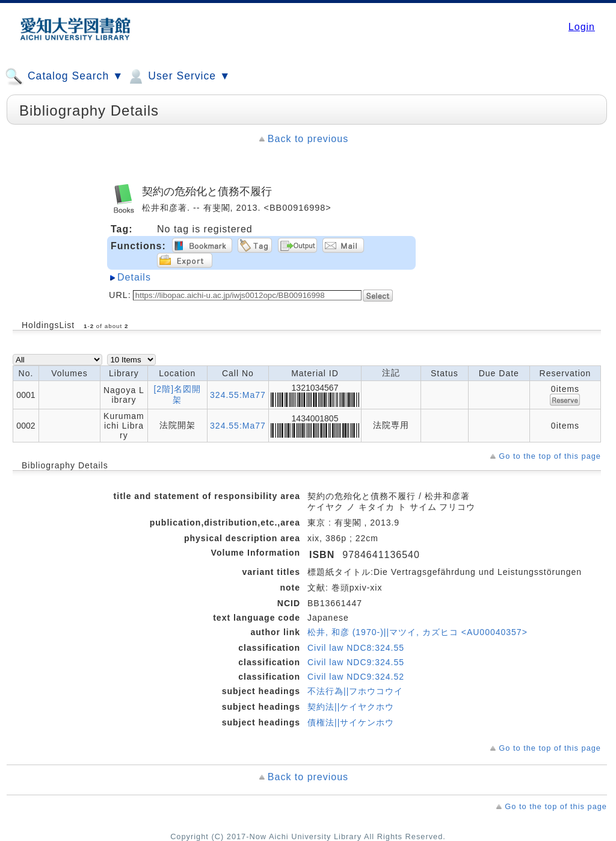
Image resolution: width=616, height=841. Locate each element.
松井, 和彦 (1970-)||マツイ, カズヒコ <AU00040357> (417, 632)
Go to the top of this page (550, 456)
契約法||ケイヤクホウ (351, 707)
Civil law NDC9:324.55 (356, 662)
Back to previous (308, 139)
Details (134, 277)
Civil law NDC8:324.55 (356, 648)
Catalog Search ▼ (64, 76)
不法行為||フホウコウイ (355, 691)
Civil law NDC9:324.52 (356, 677)
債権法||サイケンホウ (351, 722)
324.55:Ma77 (238, 395)
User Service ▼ (178, 76)
